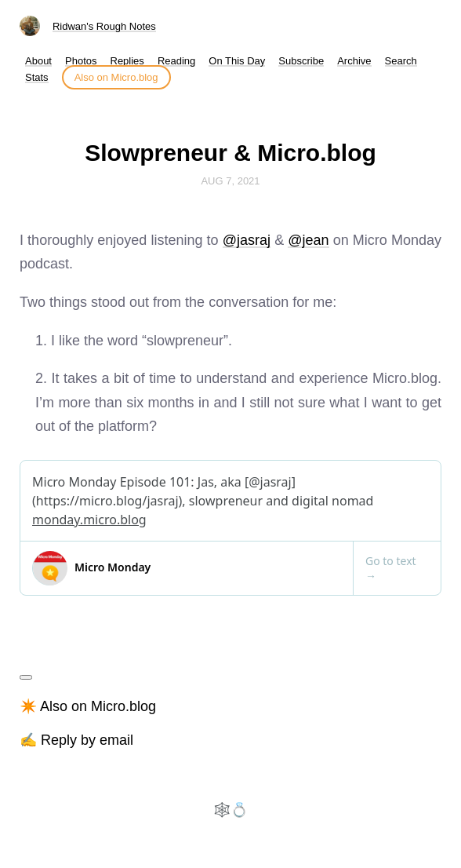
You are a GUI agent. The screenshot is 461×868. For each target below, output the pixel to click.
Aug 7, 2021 (230, 181)
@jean (308, 240)
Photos (81, 61)
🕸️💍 (230, 810)
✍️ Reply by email (76, 740)
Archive (354, 61)
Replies (127, 61)
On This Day (237, 61)
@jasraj (247, 240)
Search (401, 61)
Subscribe (301, 61)
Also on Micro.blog (116, 77)
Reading (176, 61)
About (38, 61)
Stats (37, 77)
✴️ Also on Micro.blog (88, 706)
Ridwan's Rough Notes (104, 26)
